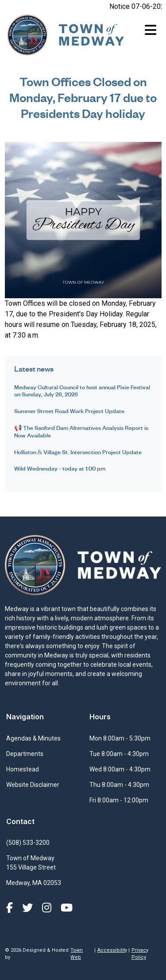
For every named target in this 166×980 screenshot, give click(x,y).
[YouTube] (67, 908)
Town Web (77, 954)
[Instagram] (48, 908)
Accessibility (112, 950)
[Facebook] (11, 908)
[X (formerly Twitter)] (29, 908)
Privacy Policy (140, 954)
